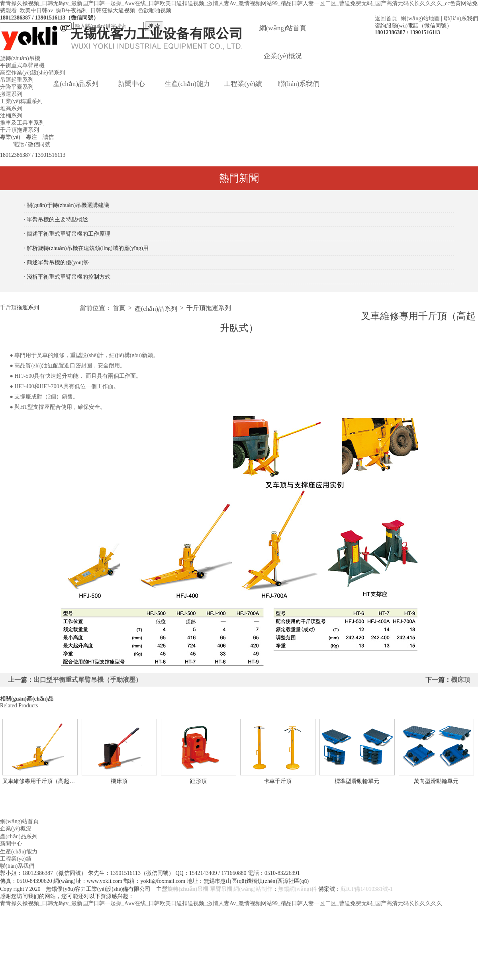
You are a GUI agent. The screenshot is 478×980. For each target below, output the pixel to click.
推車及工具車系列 (22, 123)
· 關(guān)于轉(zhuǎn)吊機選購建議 (67, 205)
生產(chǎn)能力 (187, 84)
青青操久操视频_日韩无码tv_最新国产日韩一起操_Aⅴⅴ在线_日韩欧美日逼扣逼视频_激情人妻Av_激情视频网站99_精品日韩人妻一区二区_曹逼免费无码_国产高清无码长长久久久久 (221, 903)
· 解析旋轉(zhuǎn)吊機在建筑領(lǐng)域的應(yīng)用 (86, 248)
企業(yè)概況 (283, 56)
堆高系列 (11, 108)
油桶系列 (11, 116)
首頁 (119, 308)
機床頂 (460, 680)
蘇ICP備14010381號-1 (367, 889)
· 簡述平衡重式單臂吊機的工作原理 (67, 234)
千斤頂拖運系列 (20, 130)
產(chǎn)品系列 (76, 84)
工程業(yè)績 (243, 84)
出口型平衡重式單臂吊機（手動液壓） (88, 680)
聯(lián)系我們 (461, 19)
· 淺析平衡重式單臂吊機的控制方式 (67, 277)
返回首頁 (386, 19)
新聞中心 (131, 84)
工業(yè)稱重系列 (21, 101)
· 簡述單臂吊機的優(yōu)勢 (56, 263)
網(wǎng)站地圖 (420, 19)
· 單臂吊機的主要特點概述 (56, 220)
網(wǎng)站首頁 (283, 28)
